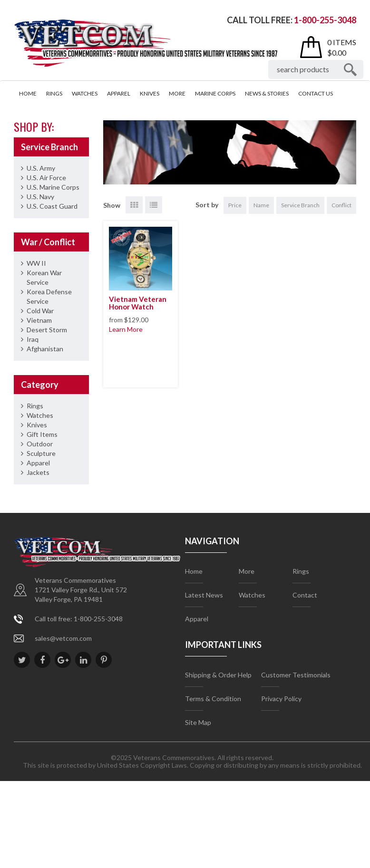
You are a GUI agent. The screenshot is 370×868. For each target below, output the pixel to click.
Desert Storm (47, 330)
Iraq (33, 339)
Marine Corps (215, 93)
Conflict (341, 205)
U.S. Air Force (46, 178)
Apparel (119, 93)
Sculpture (41, 453)
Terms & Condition (213, 699)
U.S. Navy (40, 197)
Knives (150, 93)
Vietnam (39, 320)
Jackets (38, 472)
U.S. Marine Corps (53, 187)
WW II (36, 263)
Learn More (126, 329)
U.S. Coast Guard (52, 206)
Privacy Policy (281, 699)
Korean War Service (44, 277)
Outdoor (40, 444)
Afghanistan (45, 349)
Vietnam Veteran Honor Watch (138, 303)
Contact (305, 595)
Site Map (198, 722)
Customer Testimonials (296, 675)
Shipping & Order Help (218, 675)
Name (261, 205)
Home (28, 93)
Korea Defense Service (49, 296)
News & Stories (267, 93)
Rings (54, 93)
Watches (85, 93)
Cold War (40, 311)
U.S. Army (41, 168)
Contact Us (316, 93)
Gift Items (42, 434)
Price (235, 205)
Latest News (204, 595)
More (177, 93)
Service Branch (300, 205)
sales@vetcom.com (63, 638)
